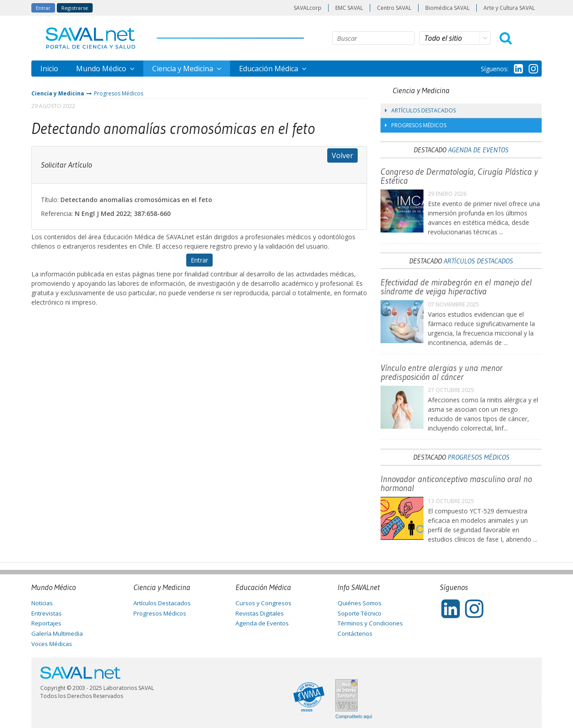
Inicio (49, 69)
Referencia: (57, 213)
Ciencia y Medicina (184, 69)
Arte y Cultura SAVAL (509, 8)
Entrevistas (47, 613)
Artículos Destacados (420, 110)
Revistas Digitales (260, 613)
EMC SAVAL (349, 8)
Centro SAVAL (394, 8)
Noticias (42, 603)
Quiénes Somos (359, 603)
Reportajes (46, 623)
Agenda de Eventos (478, 150)
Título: (50, 200)
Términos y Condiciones (370, 623)
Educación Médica (269, 69)
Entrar (43, 8)
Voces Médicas (52, 644)
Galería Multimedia (57, 633)
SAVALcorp (308, 8)
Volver (342, 155)
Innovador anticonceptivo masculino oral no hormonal (456, 483)
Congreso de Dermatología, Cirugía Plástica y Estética (459, 176)
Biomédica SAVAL (447, 8)
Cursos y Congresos (263, 603)
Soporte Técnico (359, 613)
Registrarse (75, 8)
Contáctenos (355, 633)
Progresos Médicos (119, 93)
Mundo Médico (102, 69)
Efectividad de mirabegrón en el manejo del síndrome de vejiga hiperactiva (456, 287)
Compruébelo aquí (354, 717)
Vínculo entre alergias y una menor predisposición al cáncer (442, 372)
